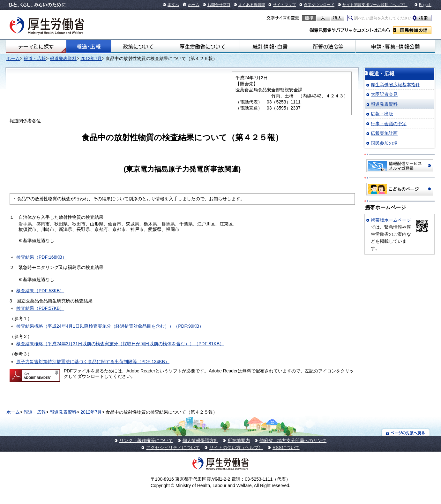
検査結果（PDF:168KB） (41, 257)
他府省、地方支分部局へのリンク (293, 440)
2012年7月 (91, 58)
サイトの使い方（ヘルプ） (236, 447)
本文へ (173, 5)
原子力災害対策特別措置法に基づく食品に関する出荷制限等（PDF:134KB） (93, 362)
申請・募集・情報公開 (395, 47)
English (425, 5)
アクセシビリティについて (173, 447)
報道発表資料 (63, 58)
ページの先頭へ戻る (406, 433)
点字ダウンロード (319, 5)
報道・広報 (89, 47)
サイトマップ (284, 5)
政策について (138, 47)
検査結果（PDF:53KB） (40, 291)
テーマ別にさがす (36, 47)
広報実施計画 (384, 133)
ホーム (194, 5)
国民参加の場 (412, 30)
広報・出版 (382, 114)
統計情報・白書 (270, 47)
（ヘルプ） (398, 5)
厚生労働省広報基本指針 (395, 85)
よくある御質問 (252, 5)
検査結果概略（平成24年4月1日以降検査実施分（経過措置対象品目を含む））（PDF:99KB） (110, 326)
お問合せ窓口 (219, 5)
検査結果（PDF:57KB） (40, 308)
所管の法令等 (328, 47)
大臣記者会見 (384, 94)
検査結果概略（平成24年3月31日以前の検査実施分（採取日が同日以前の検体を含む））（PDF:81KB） (120, 344)
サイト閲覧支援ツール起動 (365, 5)
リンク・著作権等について (146, 440)
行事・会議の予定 (389, 124)
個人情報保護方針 (200, 440)
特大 (337, 18)
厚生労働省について (202, 47)
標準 (309, 18)
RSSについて (286, 447)
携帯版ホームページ (391, 220)
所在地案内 (239, 440)
